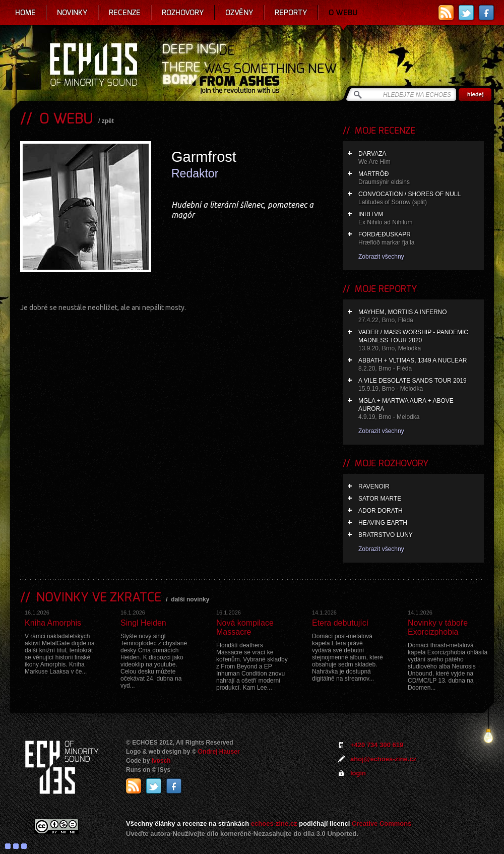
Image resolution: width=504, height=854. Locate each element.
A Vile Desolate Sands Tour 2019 (419, 385)
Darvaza (419, 158)
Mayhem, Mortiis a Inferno (419, 316)
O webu (343, 13)
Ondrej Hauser (219, 752)
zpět (108, 121)
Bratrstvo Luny (386, 535)
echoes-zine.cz (274, 823)
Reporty (291, 13)
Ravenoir (374, 486)
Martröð (419, 178)
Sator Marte (380, 499)
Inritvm (419, 219)
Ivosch (161, 761)
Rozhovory (183, 13)
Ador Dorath (381, 511)
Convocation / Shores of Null (419, 198)
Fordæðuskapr (419, 239)
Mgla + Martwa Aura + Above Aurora (419, 409)
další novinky (190, 599)
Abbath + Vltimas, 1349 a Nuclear (419, 365)
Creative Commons (382, 823)
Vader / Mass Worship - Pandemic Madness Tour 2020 (419, 341)
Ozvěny (239, 13)
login (358, 773)
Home (25, 13)
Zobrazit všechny (381, 257)
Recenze (125, 13)
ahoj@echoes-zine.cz (383, 759)
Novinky (72, 13)
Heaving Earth (383, 523)
